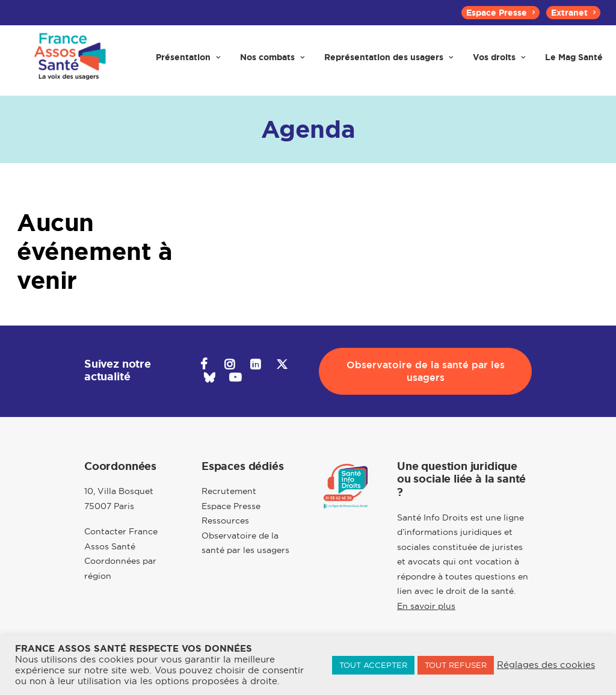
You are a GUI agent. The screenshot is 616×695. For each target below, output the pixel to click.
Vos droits (499, 61)
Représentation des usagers (389, 61)
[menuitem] (500, 13)
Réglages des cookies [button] (546, 665)
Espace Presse (500, 13)
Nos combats (272, 61)
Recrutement (229, 492)
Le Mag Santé (574, 61)
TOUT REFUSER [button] (456, 665)
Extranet (573, 13)
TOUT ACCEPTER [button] (373, 665)
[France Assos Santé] (69, 61)
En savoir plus (426, 606)
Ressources (225, 521)
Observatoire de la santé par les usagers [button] (427, 371)
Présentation (188, 61)
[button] (204, 366)
